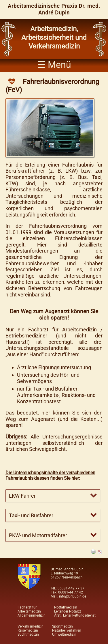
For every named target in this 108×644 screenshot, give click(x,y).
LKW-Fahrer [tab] (22, 496)
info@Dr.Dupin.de (73, 596)
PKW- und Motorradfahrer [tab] (38, 535)
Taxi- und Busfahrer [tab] (31, 515)
